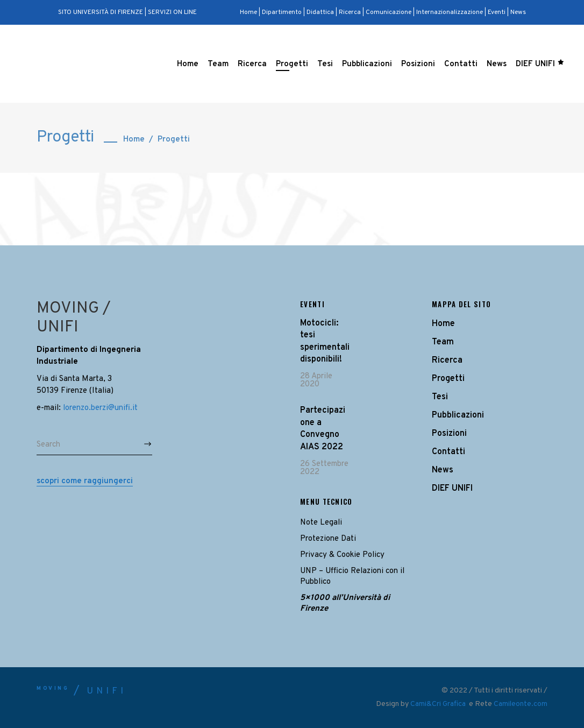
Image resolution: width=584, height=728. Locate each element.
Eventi (497, 12)
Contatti (448, 452)
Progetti (448, 379)
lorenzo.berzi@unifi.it (100, 408)
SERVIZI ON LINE (172, 12)
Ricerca (350, 12)
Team (443, 342)
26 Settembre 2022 (324, 468)
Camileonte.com (521, 704)
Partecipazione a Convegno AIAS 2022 (323, 429)
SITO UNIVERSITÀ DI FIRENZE (101, 12)
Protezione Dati (328, 539)
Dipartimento (282, 12)
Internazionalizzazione (450, 12)
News (518, 12)
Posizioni (449, 434)
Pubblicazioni (458, 415)
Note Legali (321, 523)
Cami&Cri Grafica (439, 704)
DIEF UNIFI (452, 489)
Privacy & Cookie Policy (342, 555)
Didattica (320, 12)
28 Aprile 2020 (316, 380)
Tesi (440, 397)
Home (249, 12)
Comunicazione (389, 12)
